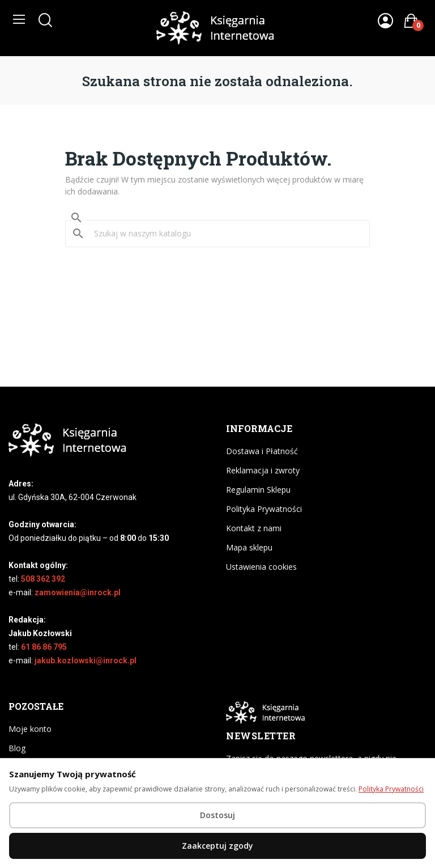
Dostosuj (217, 815)
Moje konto (30, 729)
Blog (17, 748)
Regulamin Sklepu (258, 490)
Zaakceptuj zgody (217, 846)
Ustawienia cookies (261, 567)
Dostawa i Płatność (262, 451)
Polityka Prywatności (264, 509)
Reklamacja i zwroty (263, 470)
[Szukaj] (224, 234)
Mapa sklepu (249, 547)
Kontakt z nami (254, 528)
